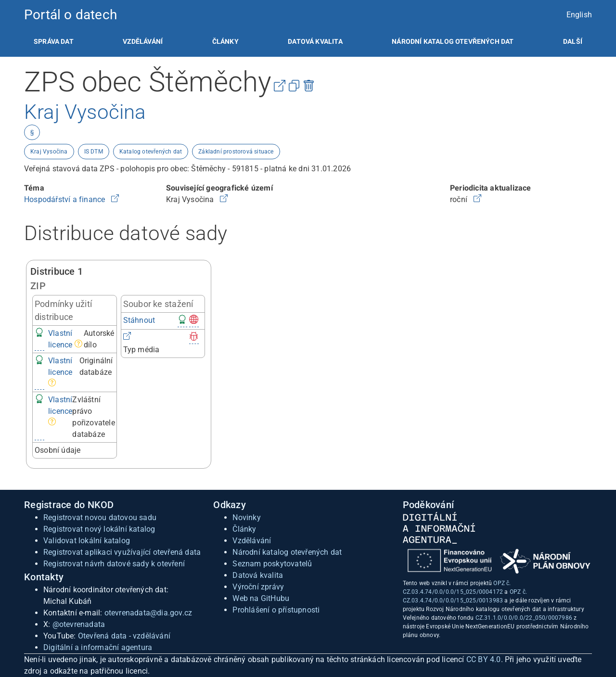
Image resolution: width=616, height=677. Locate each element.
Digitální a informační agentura (98, 647)
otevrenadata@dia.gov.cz (148, 613)
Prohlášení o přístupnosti (276, 610)
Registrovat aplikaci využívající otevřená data (122, 552)
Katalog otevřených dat (151, 152)
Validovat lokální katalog (87, 541)
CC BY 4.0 (484, 659)
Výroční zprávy (258, 587)
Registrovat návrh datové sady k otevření (114, 564)
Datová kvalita (315, 41)
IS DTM (94, 152)
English (579, 15)
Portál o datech (71, 15)
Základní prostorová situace (236, 152)
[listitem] (54, 41)
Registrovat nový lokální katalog (99, 529)
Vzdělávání (143, 41)
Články (225, 41)
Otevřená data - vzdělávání (124, 636)
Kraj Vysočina (49, 152)
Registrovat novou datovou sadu (100, 517)
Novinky (246, 517)
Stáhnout (139, 320)
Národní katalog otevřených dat (287, 552)
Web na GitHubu (261, 598)
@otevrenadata (79, 624)
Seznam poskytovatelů (272, 564)
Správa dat (54, 41)
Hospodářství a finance (66, 199)
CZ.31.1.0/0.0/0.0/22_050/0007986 (524, 618)
